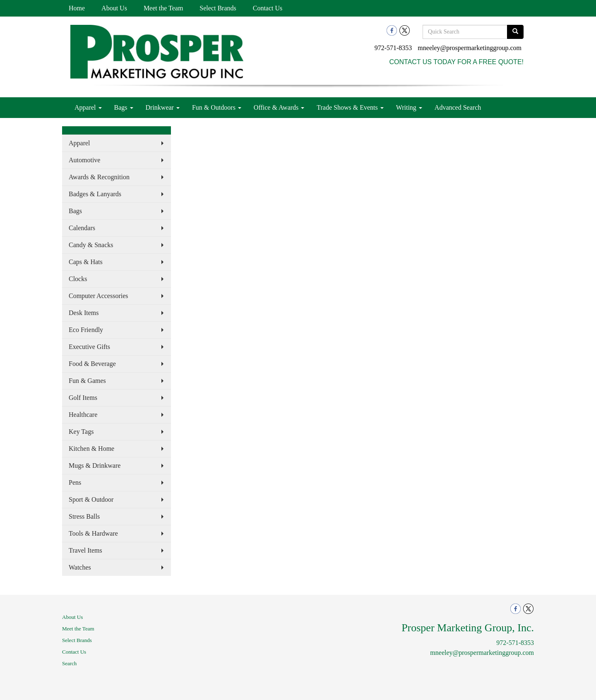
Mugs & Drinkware (95, 465)
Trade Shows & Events (350, 107)
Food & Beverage (92, 364)
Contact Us (268, 8)
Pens (75, 482)
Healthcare (83, 415)
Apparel (88, 107)
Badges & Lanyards (95, 194)
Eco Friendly (86, 330)
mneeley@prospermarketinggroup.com (470, 48)
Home (77, 8)
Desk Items (84, 313)
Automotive (84, 160)
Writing (409, 107)
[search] (515, 32)
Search (69, 663)
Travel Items (85, 550)
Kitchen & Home (91, 449)
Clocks (78, 279)
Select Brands (218, 8)
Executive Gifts (89, 347)
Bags (124, 107)
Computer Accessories (99, 296)
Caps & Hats (86, 262)
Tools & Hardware (93, 533)
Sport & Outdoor (91, 499)
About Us (114, 8)
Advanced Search (458, 107)
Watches (80, 567)
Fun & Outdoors (217, 107)
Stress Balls (84, 516)
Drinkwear (163, 107)
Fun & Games (87, 381)
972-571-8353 (393, 48)
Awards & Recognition (99, 177)
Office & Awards (279, 107)
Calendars (82, 228)
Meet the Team (163, 8)
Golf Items (83, 398)
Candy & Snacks (91, 245)
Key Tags (81, 432)
